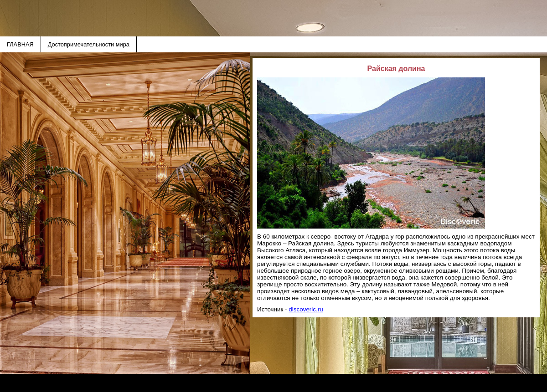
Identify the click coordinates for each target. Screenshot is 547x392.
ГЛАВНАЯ (20, 44)
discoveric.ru (306, 309)
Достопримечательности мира (89, 44)
